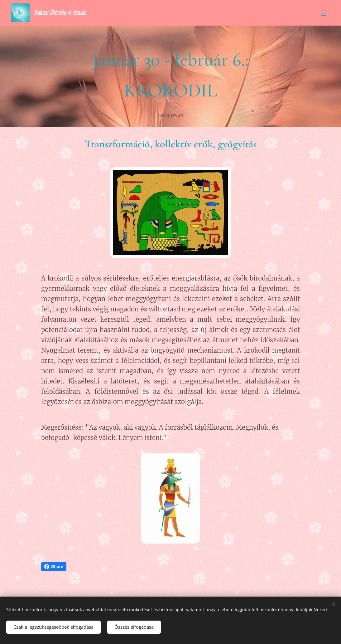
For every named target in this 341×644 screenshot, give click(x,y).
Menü (324, 13)
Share (54, 567)
